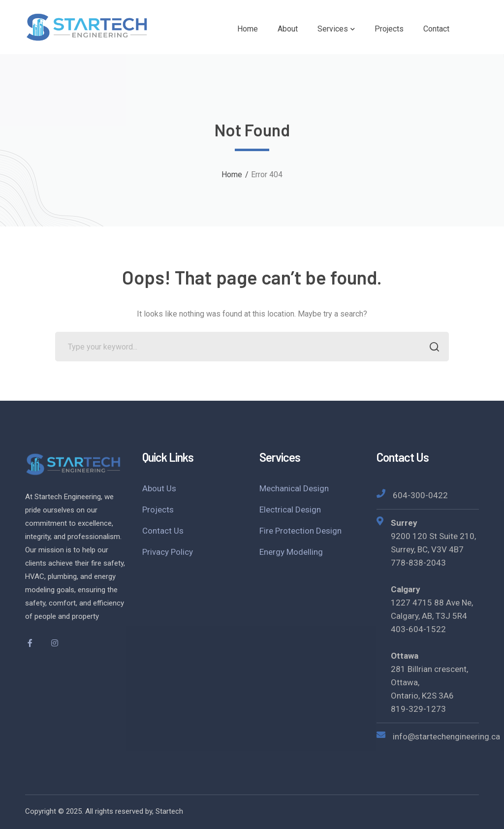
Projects (158, 510)
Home (232, 175)
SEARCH (431, 348)
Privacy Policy (168, 552)
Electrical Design (290, 510)
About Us (159, 488)
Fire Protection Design (300, 531)
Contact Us (163, 531)
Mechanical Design (294, 488)
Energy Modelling (291, 552)
